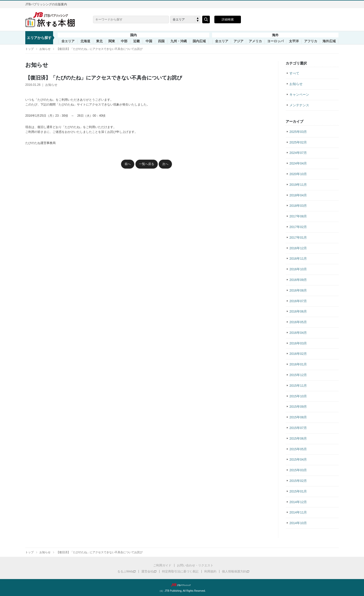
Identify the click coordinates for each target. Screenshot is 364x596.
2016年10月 (298, 269)
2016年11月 (298, 259)
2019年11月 (298, 185)
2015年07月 (298, 428)
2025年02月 (298, 142)
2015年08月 (298, 417)
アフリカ (311, 41)
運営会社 (147, 571)
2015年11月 (298, 386)
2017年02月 (298, 227)
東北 (99, 41)
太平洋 (294, 41)
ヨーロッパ (275, 41)
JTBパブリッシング (182, 585)
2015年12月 (298, 375)
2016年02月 (298, 354)
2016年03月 (298, 343)
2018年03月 (298, 206)
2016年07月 (298, 301)
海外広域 (329, 41)
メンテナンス (299, 105)
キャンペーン (299, 95)
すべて (294, 73)
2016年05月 (298, 322)
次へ (165, 164)
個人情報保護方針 (234, 571)
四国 (161, 41)
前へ (128, 164)
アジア (238, 41)
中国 (149, 41)
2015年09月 (298, 407)
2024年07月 (298, 153)
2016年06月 (298, 311)
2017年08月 (298, 216)
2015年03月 (298, 470)
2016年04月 (298, 333)
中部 (124, 41)
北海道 (85, 41)
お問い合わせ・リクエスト (195, 565)
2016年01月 (298, 364)
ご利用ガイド (162, 565)
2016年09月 (298, 280)
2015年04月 (298, 459)
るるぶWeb (125, 571)
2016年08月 (298, 290)
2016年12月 (298, 248)
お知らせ (45, 49)
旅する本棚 (53, 19)
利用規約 (210, 571)
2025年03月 (298, 132)
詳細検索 (228, 19)
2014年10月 (298, 523)
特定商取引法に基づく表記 (180, 571)
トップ (29, 49)
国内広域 (199, 41)
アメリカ (255, 41)
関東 (112, 41)
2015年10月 (298, 396)
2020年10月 (298, 174)
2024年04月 (298, 163)
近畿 (136, 41)
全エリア (68, 41)
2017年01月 (298, 238)
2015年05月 (298, 449)
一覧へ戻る (147, 164)
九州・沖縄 (179, 41)
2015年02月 (298, 481)
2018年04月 (298, 195)
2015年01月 (298, 491)
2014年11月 (298, 512)
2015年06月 (298, 438)
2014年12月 (298, 502)
